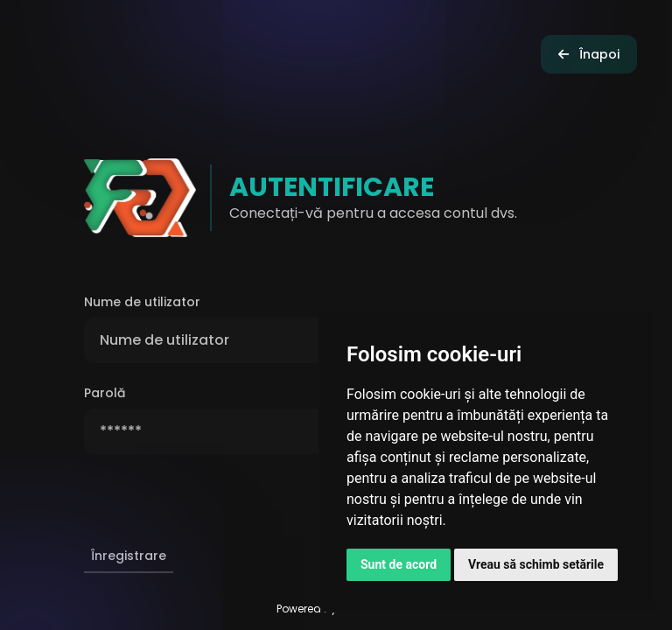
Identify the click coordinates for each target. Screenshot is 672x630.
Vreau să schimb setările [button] (536, 564)
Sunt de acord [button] (399, 564)
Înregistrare (129, 556)
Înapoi (589, 54)
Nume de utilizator (142, 302)
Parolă (105, 393)
